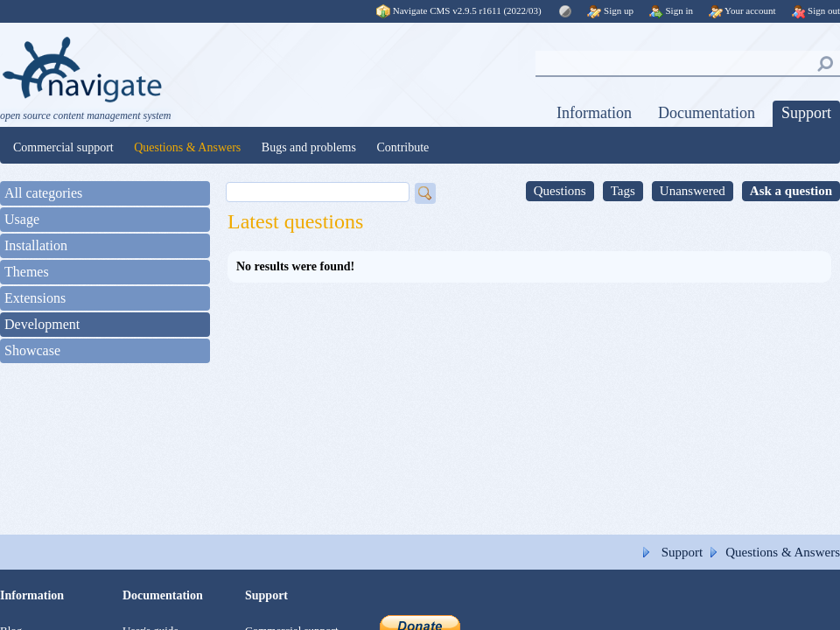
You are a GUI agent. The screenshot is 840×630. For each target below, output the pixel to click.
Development (42, 324)
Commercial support (63, 147)
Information (594, 113)
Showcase (32, 350)
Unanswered (693, 191)
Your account (742, 10)
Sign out (815, 10)
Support (806, 113)
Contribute (402, 147)
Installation (36, 245)
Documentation (707, 113)
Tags (623, 191)
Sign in (671, 10)
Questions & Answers (187, 147)
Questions (560, 191)
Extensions (35, 298)
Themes (27, 272)
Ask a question (791, 191)
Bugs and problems (309, 147)
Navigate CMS (460, 10)
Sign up (610, 10)
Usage (22, 219)
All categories (43, 193)
